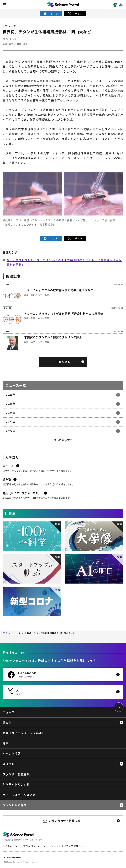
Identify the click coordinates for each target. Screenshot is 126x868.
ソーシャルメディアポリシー (67, 846)
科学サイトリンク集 (16, 784)
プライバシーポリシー (36, 846)
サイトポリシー (11, 846)
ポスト (75, 14)
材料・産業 (22, 44)
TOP (5, 633)
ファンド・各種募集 (16, 774)
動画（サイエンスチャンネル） (24, 733)
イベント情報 (12, 753)
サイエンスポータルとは (19, 795)
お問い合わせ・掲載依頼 (65, 821)
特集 (6, 743)
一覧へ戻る (63, 362)
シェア (51, 14)
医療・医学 (8, 44)
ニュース (16, 633)
